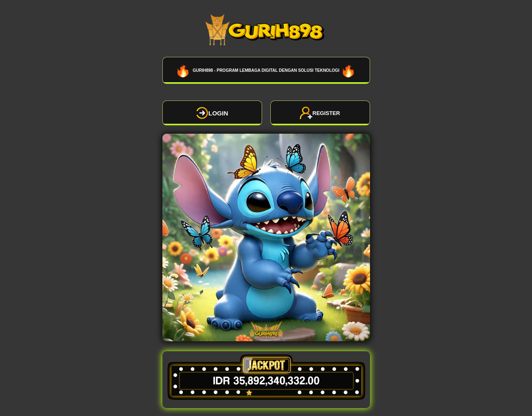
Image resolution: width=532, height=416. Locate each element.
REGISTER (320, 113)
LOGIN (212, 113)
